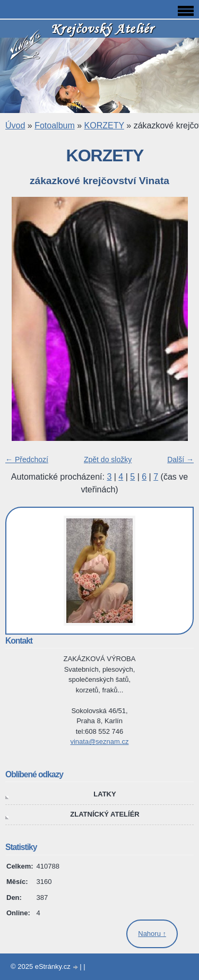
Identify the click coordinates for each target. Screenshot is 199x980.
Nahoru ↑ (152, 934)
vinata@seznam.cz (99, 741)
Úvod (15, 125)
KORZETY (104, 125)
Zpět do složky (108, 459)
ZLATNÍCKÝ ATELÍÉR (105, 814)
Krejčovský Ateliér (102, 28)
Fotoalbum (55, 125)
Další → (180, 459)
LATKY (105, 794)
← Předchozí (27, 459)
